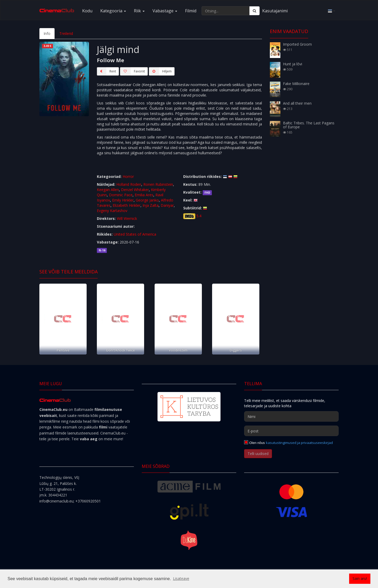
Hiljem (160, 71)
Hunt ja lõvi (293, 64)
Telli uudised (258, 454)
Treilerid (66, 33)
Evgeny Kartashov (112, 211)
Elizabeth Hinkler (127, 205)
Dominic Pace (121, 195)
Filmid (191, 11)
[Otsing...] (226, 11)
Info (47, 33)
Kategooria (113, 11)
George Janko (147, 200)
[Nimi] (291, 416)
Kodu (87, 11)
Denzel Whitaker (135, 190)
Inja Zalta (151, 205)
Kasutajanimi (275, 11)
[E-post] (291, 431)
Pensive (63, 350)
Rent (106, 71)
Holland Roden (129, 184)
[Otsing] (254, 11)
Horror (128, 176)
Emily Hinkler (123, 200)
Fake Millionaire (296, 84)
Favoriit (132, 71)
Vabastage (165, 11)
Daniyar (167, 205)
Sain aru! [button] (360, 578)
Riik (139, 11)
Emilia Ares (144, 195)
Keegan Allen (108, 190)
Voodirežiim (178, 350)
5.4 (199, 216)
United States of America (135, 234)
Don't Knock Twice (121, 350)
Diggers (236, 350)
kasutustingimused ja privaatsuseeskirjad (299, 443)
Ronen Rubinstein (158, 184)
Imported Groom (297, 44)
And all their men (297, 103)
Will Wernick (127, 218)
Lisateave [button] (181, 578)
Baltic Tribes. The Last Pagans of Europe (309, 125)
